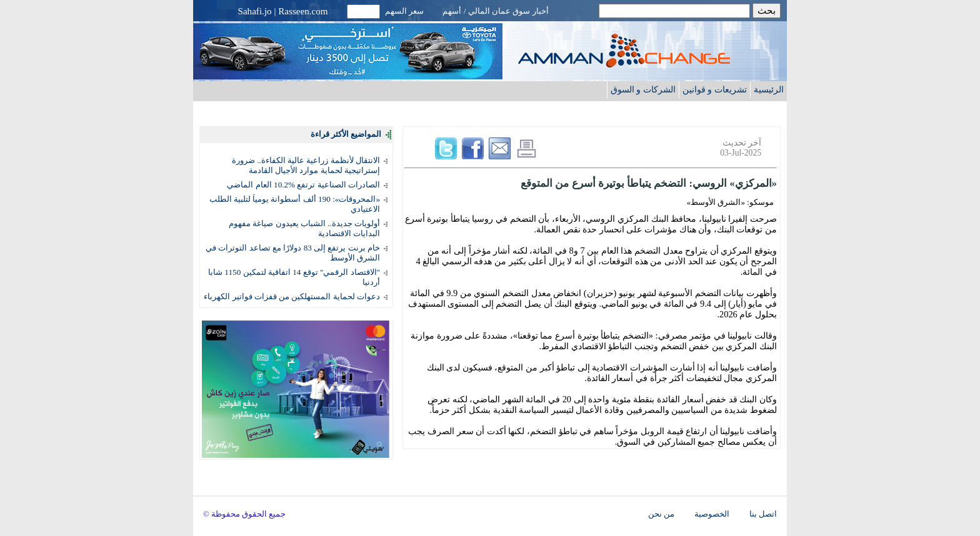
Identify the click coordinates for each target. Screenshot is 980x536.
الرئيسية (769, 89)
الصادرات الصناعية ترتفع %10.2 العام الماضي (303, 185)
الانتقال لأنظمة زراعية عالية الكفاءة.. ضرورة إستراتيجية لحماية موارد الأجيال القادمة (306, 165)
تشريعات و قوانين (715, 89)
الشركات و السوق (643, 89)
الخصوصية (712, 514)
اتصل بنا (763, 514)
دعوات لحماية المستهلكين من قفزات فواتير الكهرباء (292, 296)
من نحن (661, 514)
